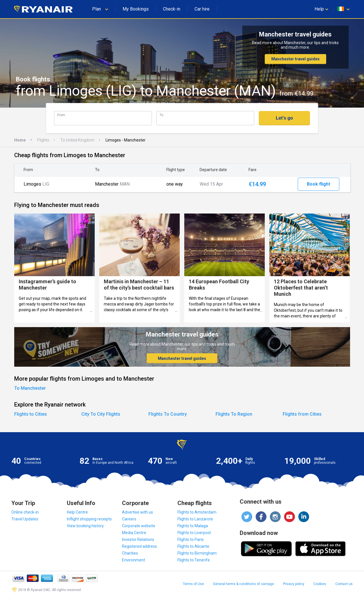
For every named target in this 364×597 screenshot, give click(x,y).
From (61, 115)
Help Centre (77, 512)
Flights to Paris (191, 539)
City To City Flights (101, 414)
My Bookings (136, 9)
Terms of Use (193, 584)
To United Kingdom (77, 140)
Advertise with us (137, 512)
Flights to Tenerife (194, 560)
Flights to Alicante (193, 546)
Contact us (344, 584)
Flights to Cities (31, 414)
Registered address (139, 546)
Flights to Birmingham (197, 553)
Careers (129, 519)
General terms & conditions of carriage (243, 584)
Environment (134, 560)
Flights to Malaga (193, 526)
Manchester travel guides (295, 59)
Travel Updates (25, 519)
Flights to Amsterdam (197, 512)
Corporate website (139, 526)
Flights (43, 140)
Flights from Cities (302, 414)
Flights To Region (234, 414)
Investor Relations (138, 539)
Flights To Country (168, 414)
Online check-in (25, 512)
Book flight (318, 184)
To (161, 115)
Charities (130, 553)
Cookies (320, 584)
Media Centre (134, 533)
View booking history (85, 526)
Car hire (202, 9)
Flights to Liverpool (194, 533)
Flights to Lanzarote (195, 519)
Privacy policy (294, 584)
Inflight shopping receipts (89, 519)
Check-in (172, 9)
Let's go (285, 118)
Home (20, 140)
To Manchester (30, 388)
